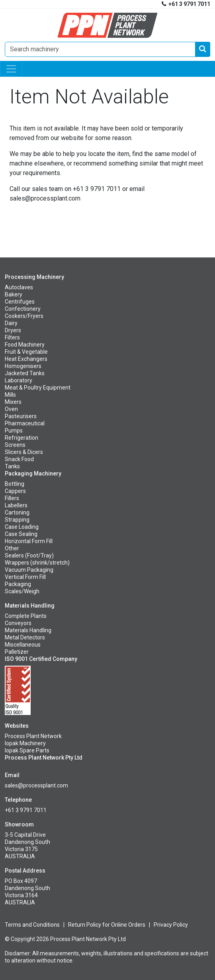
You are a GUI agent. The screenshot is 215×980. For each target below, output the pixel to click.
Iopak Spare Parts (27, 750)
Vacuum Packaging (29, 570)
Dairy (11, 323)
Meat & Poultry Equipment (38, 388)
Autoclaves (19, 287)
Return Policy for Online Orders (107, 925)
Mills (10, 395)
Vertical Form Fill (25, 577)
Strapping (17, 520)
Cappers (15, 491)
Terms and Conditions (32, 925)
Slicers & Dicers (24, 452)
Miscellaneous (23, 645)
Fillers (12, 498)
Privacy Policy (171, 925)
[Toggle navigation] (11, 69)
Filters (12, 337)
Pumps (14, 431)
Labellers (16, 505)
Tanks (12, 466)
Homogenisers (23, 366)
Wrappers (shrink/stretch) (37, 563)
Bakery (14, 294)
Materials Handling (28, 630)
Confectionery (23, 309)
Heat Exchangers (26, 359)
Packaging (18, 584)
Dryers (13, 330)
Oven (11, 409)
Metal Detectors (25, 637)
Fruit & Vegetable (26, 352)
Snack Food (19, 459)
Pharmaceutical (25, 423)
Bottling (15, 484)
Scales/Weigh (22, 591)
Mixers (13, 402)
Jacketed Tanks (25, 373)
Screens (15, 445)
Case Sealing (21, 534)
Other (12, 548)
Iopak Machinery (25, 743)
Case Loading (22, 527)
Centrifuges (20, 302)
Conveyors (18, 623)
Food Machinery (25, 345)
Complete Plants (26, 616)
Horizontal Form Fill (29, 541)
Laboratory (19, 380)
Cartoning (17, 512)
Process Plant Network (33, 736)
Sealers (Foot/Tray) (29, 555)
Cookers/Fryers (24, 316)
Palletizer (17, 652)
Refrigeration (21, 438)
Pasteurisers (21, 416)
